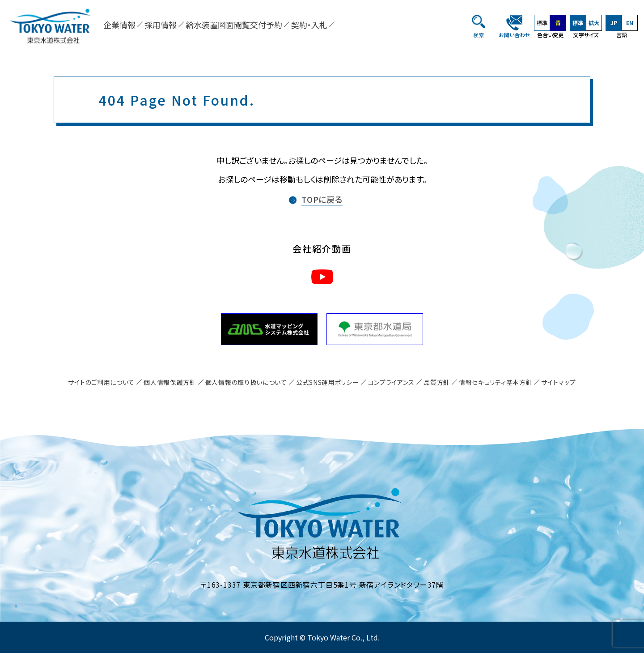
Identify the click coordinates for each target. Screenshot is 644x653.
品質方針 (437, 382)
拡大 (594, 23)
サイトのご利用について (101, 382)
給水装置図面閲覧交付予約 (234, 25)
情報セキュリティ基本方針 (496, 382)
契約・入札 (309, 25)
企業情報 (119, 25)
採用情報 (161, 25)
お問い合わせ (515, 35)
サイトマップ (558, 382)
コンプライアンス (392, 382)
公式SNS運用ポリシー (328, 382)
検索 (479, 35)
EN (630, 23)
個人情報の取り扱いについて (246, 382)
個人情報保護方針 (170, 382)
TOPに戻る (322, 199)
